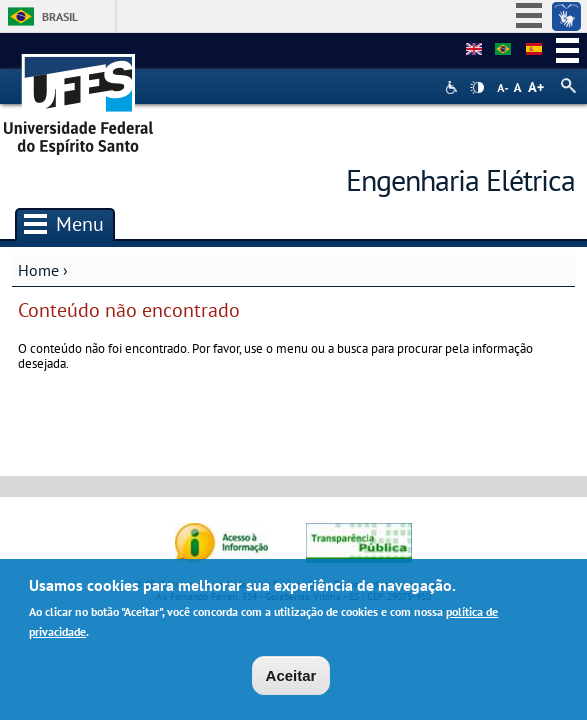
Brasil (60, 16)
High (477, 88)
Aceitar (291, 679)
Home (38, 270)
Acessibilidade (453, 87)
